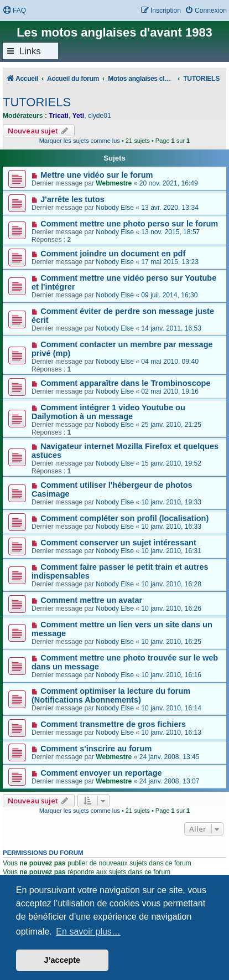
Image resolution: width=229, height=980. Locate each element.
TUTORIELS (37, 102)
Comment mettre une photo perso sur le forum (129, 224)
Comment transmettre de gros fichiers (113, 724)
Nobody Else (115, 208)
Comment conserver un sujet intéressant (118, 543)
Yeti (79, 116)
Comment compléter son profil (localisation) (124, 518)
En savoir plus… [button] (88, 932)
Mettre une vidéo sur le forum (97, 175)
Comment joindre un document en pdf (113, 254)
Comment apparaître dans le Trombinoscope (125, 383)
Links (30, 51)
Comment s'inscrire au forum (96, 749)
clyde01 (100, 116)
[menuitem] (14, 11)
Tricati (59, 116)
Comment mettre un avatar (91, 600)
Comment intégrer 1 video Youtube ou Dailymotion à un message (108, 412)
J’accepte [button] (63, 960)
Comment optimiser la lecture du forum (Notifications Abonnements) (111, 695)
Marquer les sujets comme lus (80, 141)
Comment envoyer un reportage (101, 773)
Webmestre (114, 183)
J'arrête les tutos (72, 199)
